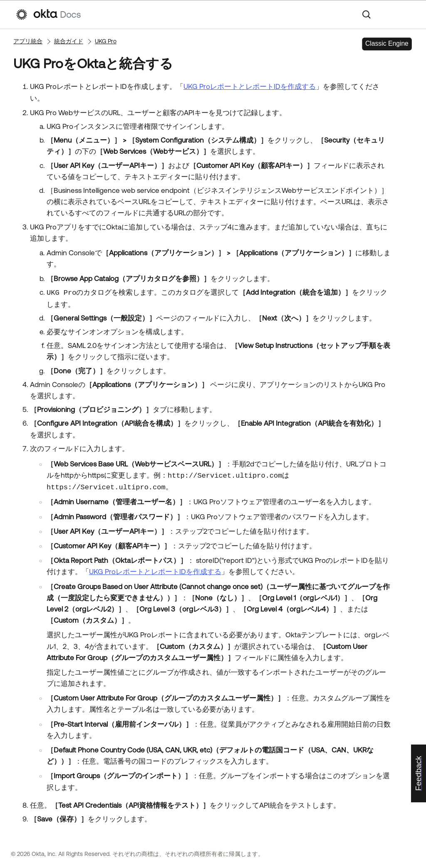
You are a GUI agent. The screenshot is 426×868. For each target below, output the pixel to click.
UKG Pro (106, 41)
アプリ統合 (28, 41)
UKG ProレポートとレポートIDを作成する (250, 86)
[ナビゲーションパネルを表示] (406, 15)
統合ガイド (69, 41)
